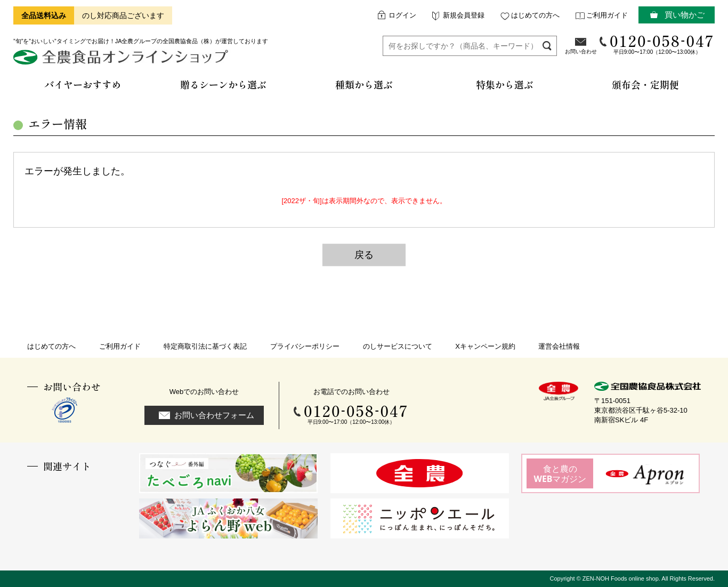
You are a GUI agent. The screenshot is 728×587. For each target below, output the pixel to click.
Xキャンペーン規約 (485, 346)
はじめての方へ (535, 15)
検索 (547, 46)
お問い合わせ (581, 51)
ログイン (402, 15)
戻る (364, 255)
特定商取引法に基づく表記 (205, 346)
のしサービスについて (398, 346)
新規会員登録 (464, 15)
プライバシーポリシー (305, 346)
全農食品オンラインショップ (122, 61)
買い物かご (685, 15)
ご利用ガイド (607, 15)
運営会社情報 (559, 346)
